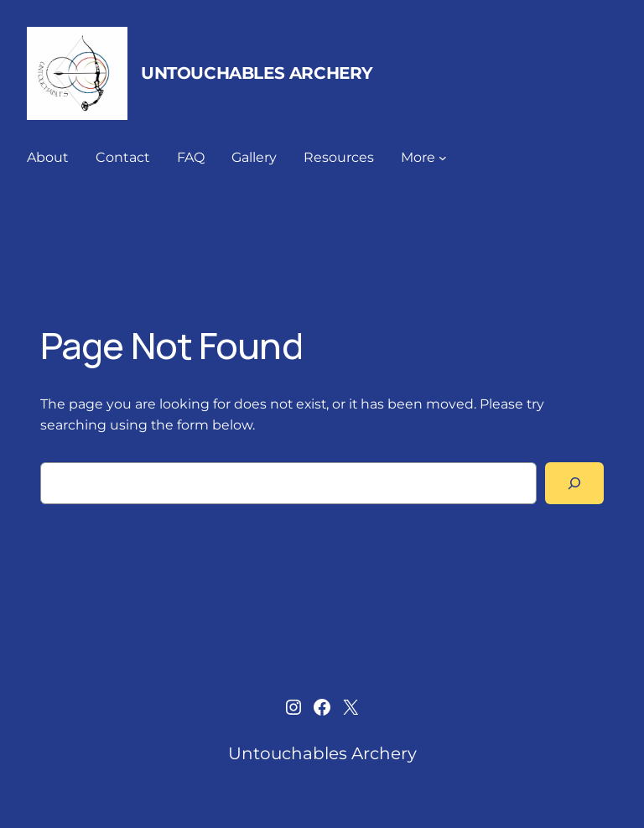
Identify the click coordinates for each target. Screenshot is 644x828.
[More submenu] (443, 158)
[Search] (574, 483)
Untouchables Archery (257, 73)
